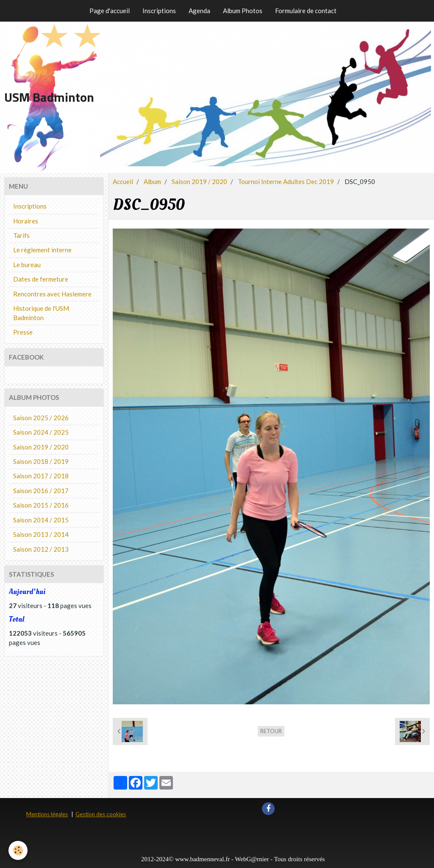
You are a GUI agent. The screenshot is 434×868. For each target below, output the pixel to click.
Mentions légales (47, 814)
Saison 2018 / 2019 (41, 461)
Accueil (123, 181)
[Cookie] (18, 850)
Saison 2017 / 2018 (41, 476)
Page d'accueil (110, 11)
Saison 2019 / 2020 (199, 181)
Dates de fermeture (41, 279)
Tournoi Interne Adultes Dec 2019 (286, 181)
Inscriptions (159, 11)
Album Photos (243, 11)
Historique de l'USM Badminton (41, 313)
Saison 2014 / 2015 (41, 520)
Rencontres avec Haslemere (52, 294)
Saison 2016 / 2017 (41, 491)
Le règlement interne (42, 250)
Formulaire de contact (306, 11)
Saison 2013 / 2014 (41, 534)
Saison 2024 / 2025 (41, 432)
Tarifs (21, 235)
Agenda (199, 11)
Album (152, 181)
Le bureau (27, 265)
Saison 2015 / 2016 (41, 505)
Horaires (26, 221)
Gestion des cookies (101, 814)
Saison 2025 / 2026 (41, 418)
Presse (23, 332)
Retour (271, 731)
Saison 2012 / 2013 (41, 549)
